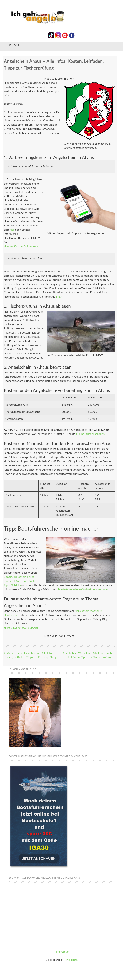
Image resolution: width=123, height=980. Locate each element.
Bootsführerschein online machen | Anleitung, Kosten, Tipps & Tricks (21, 581)
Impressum (63, 951)
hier (12, 229)
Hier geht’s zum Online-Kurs (21, 246)
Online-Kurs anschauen (90, 434)
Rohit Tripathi (71, 960)
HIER (59, 296)
